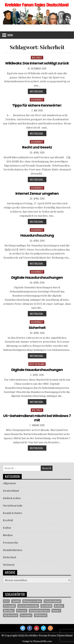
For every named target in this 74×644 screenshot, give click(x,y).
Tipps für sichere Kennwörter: (37, 105)
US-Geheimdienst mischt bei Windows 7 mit (37, 418)
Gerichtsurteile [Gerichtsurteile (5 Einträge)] (28, 606)
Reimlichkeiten (13, 550)
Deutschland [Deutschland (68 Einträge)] (52, 601)
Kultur (7, 528)
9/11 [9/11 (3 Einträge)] (6, 601)
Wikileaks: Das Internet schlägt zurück (37, 63)
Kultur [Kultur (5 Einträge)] (59, 606)
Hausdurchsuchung (37, 235)
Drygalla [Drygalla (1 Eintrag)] (9, 606)
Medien (8, 535)
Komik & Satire (13, 513)
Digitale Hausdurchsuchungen (37, 277)
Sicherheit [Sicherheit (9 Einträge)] (11, 615)
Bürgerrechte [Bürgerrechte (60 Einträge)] (32, 601)
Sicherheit (37, 100)
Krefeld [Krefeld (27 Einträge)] (46, 606)
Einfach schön (12, 498)
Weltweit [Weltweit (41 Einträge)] (41, 615)
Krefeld (8, 520)
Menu (10, 35)
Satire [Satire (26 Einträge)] (56, 611)
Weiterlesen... (38, 92)
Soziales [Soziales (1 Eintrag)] (26, 615)
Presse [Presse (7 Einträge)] (22, 611)
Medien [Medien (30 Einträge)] (9, 611)
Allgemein (9, 483)
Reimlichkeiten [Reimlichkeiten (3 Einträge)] (39, 611)
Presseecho (11, 543)
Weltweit (37, 57)
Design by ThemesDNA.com (37, 641)
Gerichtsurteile (13, 506)
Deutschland (37, 364)
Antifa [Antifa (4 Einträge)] (16, 601)
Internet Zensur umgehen (37, 193)
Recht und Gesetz (37, 147)
